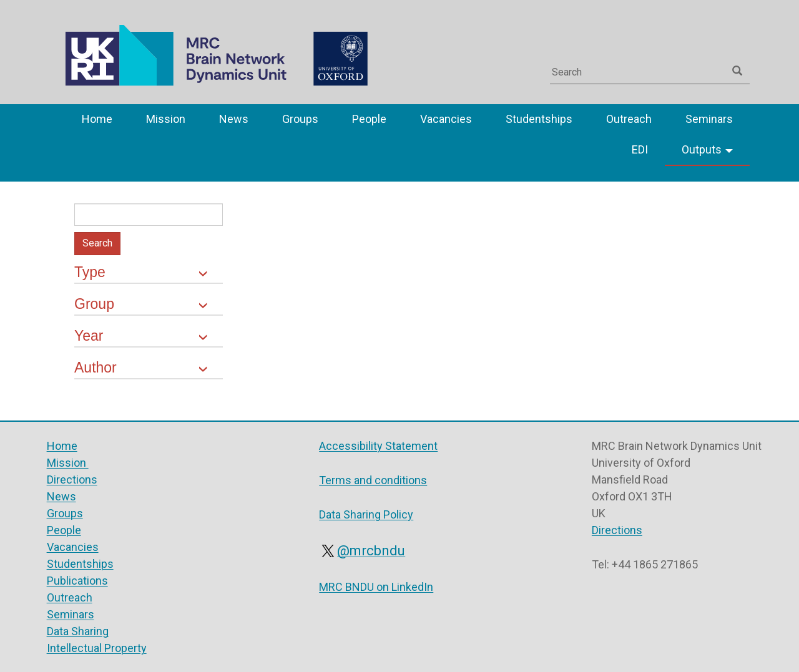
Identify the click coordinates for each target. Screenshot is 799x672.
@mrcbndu (362, 551)
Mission (166, 119)
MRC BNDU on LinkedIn (376, 587)
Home (97, 119)
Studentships (539, 119)
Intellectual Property (97, 648)
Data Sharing (78, 631)
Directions (72, 480)
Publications (77, 581)
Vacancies (446, 119)
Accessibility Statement (378, 446)
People (369, 119)
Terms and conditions (373, 480)
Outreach (629, 119)
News (234, 119)
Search (97, 243)
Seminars (709, 119)
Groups (300, 119)
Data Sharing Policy (366, 514)
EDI (640, 149)
